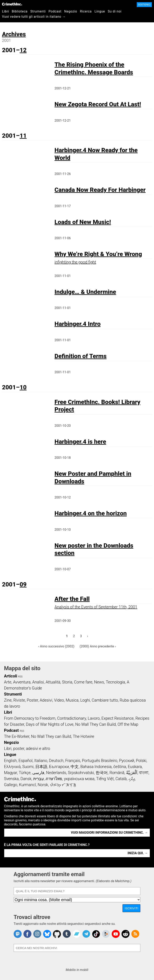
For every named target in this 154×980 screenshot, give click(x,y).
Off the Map (128, 724)
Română (117, 773)
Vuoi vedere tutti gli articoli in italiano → (34, 17)
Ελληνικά (12, 767)
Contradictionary (72, 718)
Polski (141, 761)
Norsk (43, 785)
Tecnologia (115, 682)
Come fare (83, 682)
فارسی (38, 773)
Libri (6, 11)
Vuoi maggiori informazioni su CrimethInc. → (109, 833)
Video (59, 700)
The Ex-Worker (17, 736)
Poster (32, 700)
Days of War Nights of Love (50, 724)
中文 (75, 767)
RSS (20, 677)
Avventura (22, 682)
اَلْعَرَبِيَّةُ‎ (132, 773)
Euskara (135, 767)
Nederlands (56, 773)
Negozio (71, 11)
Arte (8, 682)
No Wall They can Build (51, 736)
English (10, 761)
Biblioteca (20, 11)
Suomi (28, 767)
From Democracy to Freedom (30, 718)
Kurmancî (27, 785)
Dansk (26, 779)
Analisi (38, 682)
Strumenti (38, 11)
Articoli (11, 676)
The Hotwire (83, 736)
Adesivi (46, 700)
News (99, 682)
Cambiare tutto (105, 700)
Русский (127, 761)
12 (23, 50)
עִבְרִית (39, 779)
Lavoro (94, 718)
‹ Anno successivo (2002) (56, 646)
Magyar (11, 773)
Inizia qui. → (138, 853)
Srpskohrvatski (81, 773)
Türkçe (25, 773)
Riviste (19, 700)
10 (23, 387)
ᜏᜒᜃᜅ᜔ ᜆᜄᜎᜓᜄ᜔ (63, 785)
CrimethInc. (12, 4)
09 (23, 584)
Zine (8, 700)
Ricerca (86, 11)
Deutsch (56, 761)
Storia (67, 682)
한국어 (102, 773)
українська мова (79, 779)
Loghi (85, 700)
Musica (72, 700)
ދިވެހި (132, 779)
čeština (120, 767)
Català (121, 779)
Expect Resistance (118, 718)
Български (59, 767)
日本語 (41, 767)
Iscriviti (132, 908)
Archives (14, 34)
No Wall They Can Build (96, 724)
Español (25, 761)
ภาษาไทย (54, 779)
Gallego (11, 785)
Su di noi (115, 11)
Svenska (11, 779)
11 (23, 136)
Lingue (100, 11)
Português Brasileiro (100, 761)
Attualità (53, 682)
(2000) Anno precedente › (98, 646)
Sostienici (144, 5)
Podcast (55, 11)
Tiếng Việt (105, 779)
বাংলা (144, 773)
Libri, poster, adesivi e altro (27, 748)
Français (73, 761)
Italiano (41, 761)
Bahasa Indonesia (96, 767)
